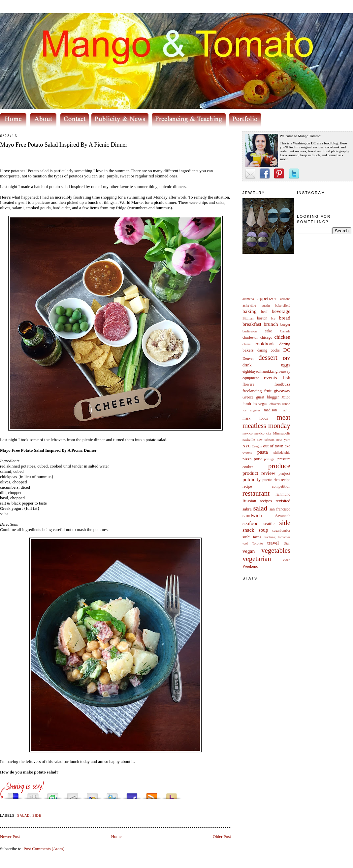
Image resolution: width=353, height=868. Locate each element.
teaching (269, 537)
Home (116, 836)
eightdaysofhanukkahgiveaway (266, 372)
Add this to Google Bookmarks (92, 794)
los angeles (251, 410)
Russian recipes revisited (266, 501)
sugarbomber (281, 530)
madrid (286, 410)
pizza (247, 459)
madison (271, 410)
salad (260, 508)
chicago (266, 338)
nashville (249, 440)
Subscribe (152, 794)
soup (263, 530)
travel (273, 543)
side (285, 523)
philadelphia (282, 453)
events (271, 377)
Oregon (257, 446)
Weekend (250, 566)
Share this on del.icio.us (13, 794)
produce (279, 466)
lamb (247, 404)
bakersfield (283, 305)
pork (258, 459)
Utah (287, 543)
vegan (249, 551)
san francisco (280, 509)
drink (247, 365)
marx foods (255, 418)
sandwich (252, 515)
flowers (248, 384)
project (284, 473)
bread (285, 318)
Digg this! (33, 794)
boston (262, 318)
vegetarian (257, 559)
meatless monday (266, 425)
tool (245, 543)
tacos (257, 537)
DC (287, 350)
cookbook (265, 343)
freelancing (252, 391)
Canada (285, 331)
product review (259, 473)
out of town (273, 446)
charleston (250, 338)
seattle (269, 524)
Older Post (222, 836)
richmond (283, 494)
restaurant (256, 493)
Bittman (248, 318)
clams (246, 344)
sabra (247, 509)
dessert (268, 357)
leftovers (274, 404)
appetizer (267, 298)
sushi (246, 537)
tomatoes (284, 537)
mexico (248, 433)
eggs (286, 365)
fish (287, 377)
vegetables (276, 550)
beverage (281, 311)
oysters (247, 453)
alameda (248, 299)
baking (249, 311)
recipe (286, 480)
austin (266, 305)
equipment (251, 378)
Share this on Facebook (132, 794)
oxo (287, 446)
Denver (248, 359)
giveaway (282, 391)
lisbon (286, 404)
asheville (249, 305)
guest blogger (267, 397)
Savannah (283, 516)
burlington (250, 331)
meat (284, 417)
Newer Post (10, 836)
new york (283, 440)
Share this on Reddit (73, 794)
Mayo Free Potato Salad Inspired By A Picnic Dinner (64, 145)
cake (268, 331)
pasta (263, 452)
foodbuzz (282, 384)
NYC (247, 446)
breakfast (252, 324)
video (287, 560)
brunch (271, 324)
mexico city (263, 433)
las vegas (260, 404)
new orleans (265, 440)
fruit (268, 391)
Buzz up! (172, 794)
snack (248, 530)
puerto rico (271, 480)
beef (264, 312)
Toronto (257, 543)
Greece (248, 397)
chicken (283, 337)
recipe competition (266, 487)
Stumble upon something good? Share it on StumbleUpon (53, 794)
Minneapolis (282, 433)
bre (273, 318)
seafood (251, 523)
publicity (252, 479)
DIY (287, 358)
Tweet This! (112, 794)
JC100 (286, 397)
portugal (270, 459)
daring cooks (269, 350)
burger (285, 325)
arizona (285, 299)
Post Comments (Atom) (44, 849)
